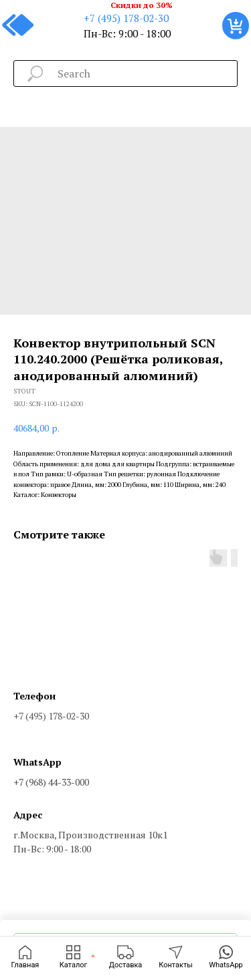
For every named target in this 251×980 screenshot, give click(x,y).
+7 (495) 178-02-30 (126, 18)
